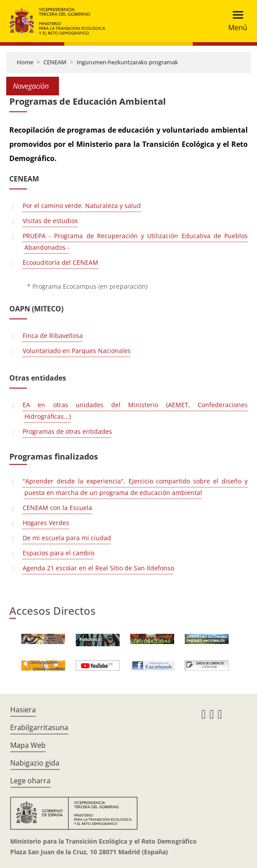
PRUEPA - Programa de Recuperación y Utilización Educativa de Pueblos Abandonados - (135, 242)
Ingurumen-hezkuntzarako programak (127, 62)
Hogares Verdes (46, 523)
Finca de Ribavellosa (53, 336)
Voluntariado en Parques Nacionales (77, 351)
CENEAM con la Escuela (57, 508)
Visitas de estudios (50, 221)
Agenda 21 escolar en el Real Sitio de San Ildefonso (98, 568)
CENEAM (55, 62)
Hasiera (23, 710)
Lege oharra (30, 781)
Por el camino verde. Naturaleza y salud (82, 206)
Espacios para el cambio (58, 553)
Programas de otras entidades (67, 431)
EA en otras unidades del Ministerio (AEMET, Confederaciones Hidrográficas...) (135, 410)
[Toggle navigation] (235, 21)
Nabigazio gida (35, 763)
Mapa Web (28, 745)
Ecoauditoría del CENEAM (60, 262)
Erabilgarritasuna (39, 727)
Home (25, 62)
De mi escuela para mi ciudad (67, 538)
